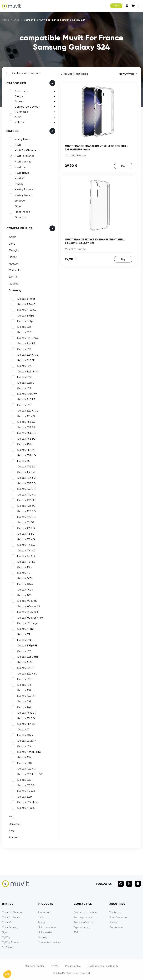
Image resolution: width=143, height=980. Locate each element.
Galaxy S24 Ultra (28, 355)
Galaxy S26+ (25, 662)
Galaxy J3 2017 (26, 741)
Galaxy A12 (24, 573)
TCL (11, 817)
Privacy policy (73, 966)
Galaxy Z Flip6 (26, 316)
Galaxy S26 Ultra (27, 657)
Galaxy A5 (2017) (27, 713)
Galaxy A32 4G (27, 495)
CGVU (55, 966)
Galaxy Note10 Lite (29, 752)
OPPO (13, 277)
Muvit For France (25, 156)
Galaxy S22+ (25, 746)
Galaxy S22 (24, 377)
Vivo (12, 831)
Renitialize (81, 74)
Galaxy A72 (24, 685)
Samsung (15, 290)
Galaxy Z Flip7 (26, 629)
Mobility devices (47, 927)
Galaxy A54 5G (26, 433)
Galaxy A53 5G (26, 439)
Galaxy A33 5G (26, 483)
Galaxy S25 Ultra (27, 338)
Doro (12, 244)
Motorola (15, 270)
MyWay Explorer (24, 189)
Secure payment (83, 917)
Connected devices (49, 942)
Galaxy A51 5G (26, 718)
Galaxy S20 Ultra (28, 411)
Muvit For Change (25, 150)
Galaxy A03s (25, 590)
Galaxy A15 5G (26, 534)
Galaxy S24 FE (26, 344)
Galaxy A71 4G (26, 416)
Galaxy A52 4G (26, 455)
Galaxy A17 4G (26, 791)
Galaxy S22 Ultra (28, 802)
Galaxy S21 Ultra (27, 394)
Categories (16, 83)
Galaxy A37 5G (26, 696)
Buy (123, 166)
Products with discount (26, 73)
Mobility (19, 122)
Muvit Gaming (23, 162)
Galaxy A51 (24, 461)
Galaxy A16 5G (26, 523)
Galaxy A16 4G (26, 528)
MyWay (19, 184)
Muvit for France (11, 917)
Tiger (18, 206)
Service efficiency (84, 922)
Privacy (113, 922)
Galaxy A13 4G (26, 562)
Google (14, 250)
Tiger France (22, 212)
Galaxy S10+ (25, 763)
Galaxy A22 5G (26, 517)
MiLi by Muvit (22, 139)
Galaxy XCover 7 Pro (30, 618)
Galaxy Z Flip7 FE (27, 646)
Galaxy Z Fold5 (26, 304)
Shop (116, 6)
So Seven (20, 201)
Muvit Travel (22, 173)
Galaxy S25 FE (26, 668)
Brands (12, 131)
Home (6, 20)
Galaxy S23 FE (26, 360)
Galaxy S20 (24, 405)
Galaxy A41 (24, 702)
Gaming (19, 102)
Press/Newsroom (119, 917)
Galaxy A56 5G (26, 422)
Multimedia (21, 112)
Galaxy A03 (24, 595)
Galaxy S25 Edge (28, 623)
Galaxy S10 (24, 757)
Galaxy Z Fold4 (26, 310)
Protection (21, 91)
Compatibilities (19, 228)
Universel (15, 824)
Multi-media (45, 932)
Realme (14, 284)
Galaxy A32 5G (26, 489)
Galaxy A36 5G (26, 467)
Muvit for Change (12, 912)
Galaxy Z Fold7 (26, 808)
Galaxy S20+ (25, 780)
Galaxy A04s (25, 584)
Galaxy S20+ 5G (27, 674)
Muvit (18, 145)
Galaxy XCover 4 (28, 612)
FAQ (76, 932)
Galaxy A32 (24, 690)
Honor (13, 257)
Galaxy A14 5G (26, 545)
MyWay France (24, 195)
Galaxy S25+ (25, 332)
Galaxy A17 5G (26, 786)
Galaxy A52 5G (26, 450)
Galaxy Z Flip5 (26, 321)
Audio (18, 117)
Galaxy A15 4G (26, 539)
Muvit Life (20, 167)
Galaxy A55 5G (26, 428)
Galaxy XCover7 (27, 601)
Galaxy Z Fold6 (26, 299)
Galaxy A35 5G (26, 472)
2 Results (66, 74)
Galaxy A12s (24, 567)
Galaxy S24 (24, 349)
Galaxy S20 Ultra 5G (30, 774)
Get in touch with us (85, 912)
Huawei (14, 264)
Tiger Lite (20, 218)
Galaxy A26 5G (26, 500)
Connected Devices (27, 107)
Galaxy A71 (24, 730)
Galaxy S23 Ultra (28, 372)
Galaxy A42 (24, 707)
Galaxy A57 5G (26, 724)
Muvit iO (19, 178)
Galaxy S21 (24, 388)
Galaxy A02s (25, 735)
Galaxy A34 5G (26, 478)
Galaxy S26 (24, 651)
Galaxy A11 (23, 634)
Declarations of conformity (103, 966)
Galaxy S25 (24, 327)
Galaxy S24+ (25, 640)
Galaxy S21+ (25, 797)
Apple (13, 237)
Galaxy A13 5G (26, 556)
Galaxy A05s (25, 578)
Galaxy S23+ (25, 679)
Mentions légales (35, 966)
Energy (19, 96)
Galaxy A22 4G (27, 769)
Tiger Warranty (82, 927)
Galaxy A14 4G (26, 551)
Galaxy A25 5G (26, 506)
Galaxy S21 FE (25, 383)
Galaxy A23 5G (26, 511)
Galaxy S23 (24, 366)
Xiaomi (13, 837)
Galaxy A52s (25, 444)
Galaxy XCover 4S (29, 607)
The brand (115, 912)
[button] (7, 974)
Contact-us (116, 927)
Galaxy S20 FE (26, 399)
